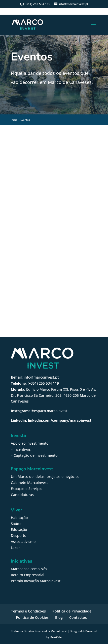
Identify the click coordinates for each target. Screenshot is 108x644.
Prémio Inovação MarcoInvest (36, 581)
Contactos (78, 617)
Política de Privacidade (72, 611)
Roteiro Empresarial (28, 575)
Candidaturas (22, 495)
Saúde (16, 524)
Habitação (19, 518)
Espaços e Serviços (27, 489)
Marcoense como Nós (29, 569)
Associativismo (23, 542)
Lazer (15, 548)
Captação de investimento (35, 455)
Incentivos (22, 449)
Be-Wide (56, 637)
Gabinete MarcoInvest (29, 483)
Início (14, 120)
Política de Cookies (32, 617)
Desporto (19, 535)
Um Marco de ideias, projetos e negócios (45, 477)
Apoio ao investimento (30, 443)
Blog (59, 617)
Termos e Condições (28, 611)
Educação (19, 529)
